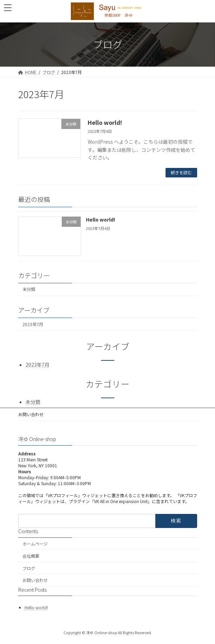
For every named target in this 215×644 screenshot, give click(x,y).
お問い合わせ (31, 414)
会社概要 (31, 556)
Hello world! (105, 122)
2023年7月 (33, 324)
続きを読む (181, 172)
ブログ (29, 568)
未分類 (29, 289)
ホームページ (35, 544)
